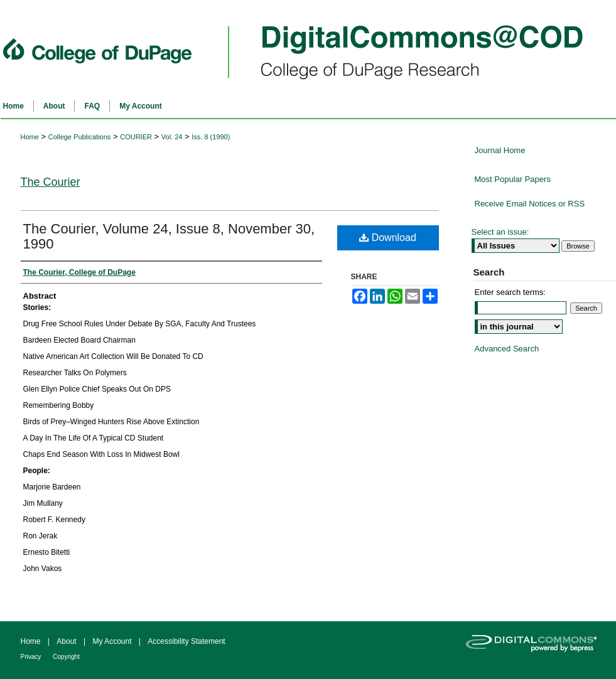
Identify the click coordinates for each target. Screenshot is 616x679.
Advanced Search (507, 349)
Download (388, 238)
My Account (113, 641)
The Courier (51, 182)
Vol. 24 (172, 137)
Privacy (32, 657)
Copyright (66, 657)
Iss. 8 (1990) (211, 137)
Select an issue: (500, 232)
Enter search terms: (510, 292)
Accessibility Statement (186, 641)
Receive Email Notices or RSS (530, 204)
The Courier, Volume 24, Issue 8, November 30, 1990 (169, 236)
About (68, 641)
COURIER (136, 137)
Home (30, 137)
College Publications (80, 137)
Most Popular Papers (513, 179)
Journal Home (500, 150)
